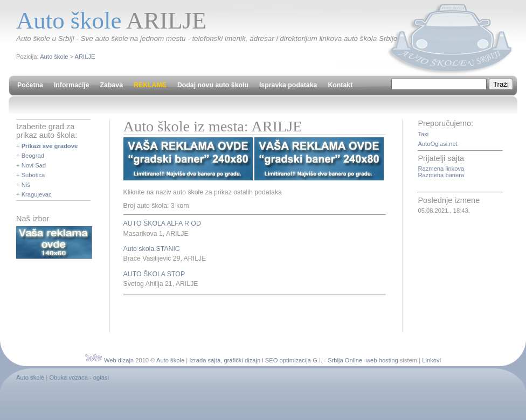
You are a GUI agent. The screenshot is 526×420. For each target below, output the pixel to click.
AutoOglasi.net (437, 144)
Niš (26, 185)
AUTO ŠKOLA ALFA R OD (162, 223)
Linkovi (431, 360)
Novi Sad (34, 165)
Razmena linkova (441, 169)
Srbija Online (345, 360)
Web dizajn (119, 360)
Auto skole (30, 377)
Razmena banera (441, 175)
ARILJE (85, 57)
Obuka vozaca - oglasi (79, 377)
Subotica (33, 175)
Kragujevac (37, 194)
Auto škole (54, 57)
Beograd (33, 156)
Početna (30, 85)
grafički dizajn (242, 360)
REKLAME (150, 85)
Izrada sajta (205, 360)
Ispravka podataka (288, 85)
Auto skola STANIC (152, 249)
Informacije (72, 85)
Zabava (112, 85)
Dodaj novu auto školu (213, 85)
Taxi (423, 134)
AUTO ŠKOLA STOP (154, 274)
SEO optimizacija (288, 360)
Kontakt (340, 85)
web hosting (382, 360)
